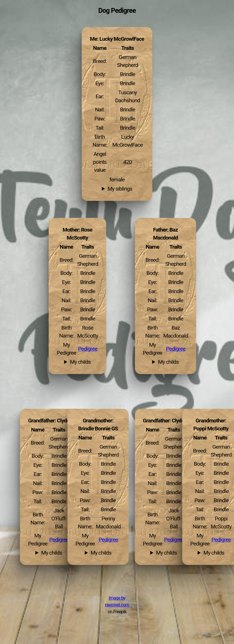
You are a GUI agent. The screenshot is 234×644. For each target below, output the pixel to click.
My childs (168, 362)
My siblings (120, 189)
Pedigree (176, 349)
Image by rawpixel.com (117, 602)
